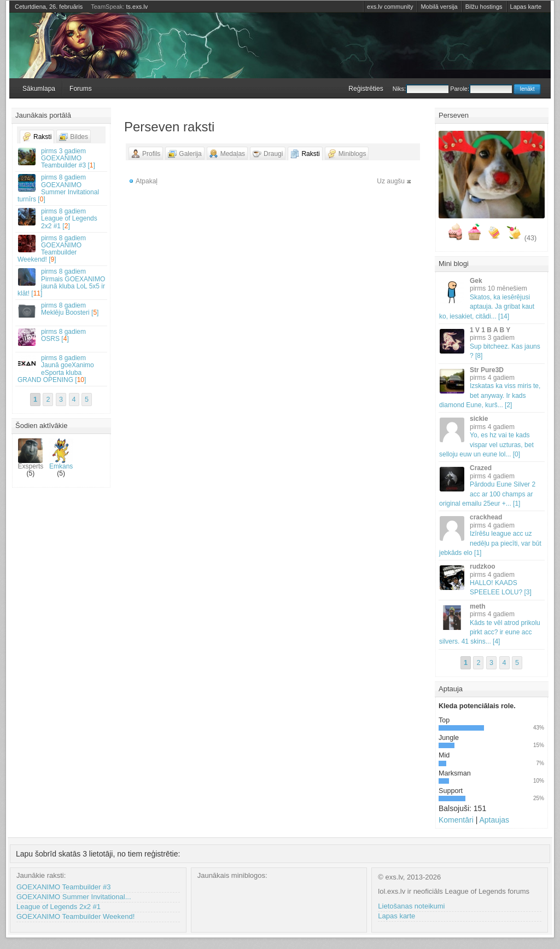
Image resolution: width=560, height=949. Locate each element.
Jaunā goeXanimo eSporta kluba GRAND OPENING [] (62, 369)
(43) (530, 238)
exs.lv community (390, 7)
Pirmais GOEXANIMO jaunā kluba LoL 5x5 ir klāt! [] (62, 282)
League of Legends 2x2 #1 (59, 907)
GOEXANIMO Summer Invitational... (74, 897)
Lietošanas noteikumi (411, 906)
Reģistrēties (366, 89)
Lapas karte (526, 7)
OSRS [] (62, 337)
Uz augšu (391, 181)
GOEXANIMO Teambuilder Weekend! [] (62, 249)
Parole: (481, 89)
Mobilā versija (439, 7)
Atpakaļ (147, 181)
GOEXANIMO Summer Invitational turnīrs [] (62, 188)
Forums (81, 89)
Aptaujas (494, 820)
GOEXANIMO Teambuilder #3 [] (62, 158)
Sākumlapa (39, 89)
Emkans (61, 454)
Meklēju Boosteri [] (62, 311)
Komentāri (456, 820)
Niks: (421, 89)
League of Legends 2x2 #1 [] (62, 218)
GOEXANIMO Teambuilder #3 (63, 887)
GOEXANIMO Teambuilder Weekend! (75, 916)
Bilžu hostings (484, 7)
